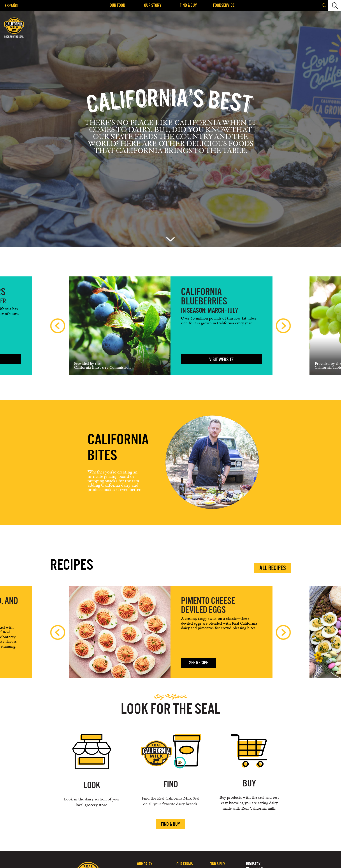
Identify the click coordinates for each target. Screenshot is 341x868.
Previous (58, 326)
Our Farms (185, 864)
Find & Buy (188, 5)
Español (12, 6)
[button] (334, 5)
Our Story (153, 5)
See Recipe (199, 663)
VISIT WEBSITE (221, 359)
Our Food (117, 5)
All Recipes (273, 568)
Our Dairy (145, 864)
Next (283, 326)
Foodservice (224, 5)
